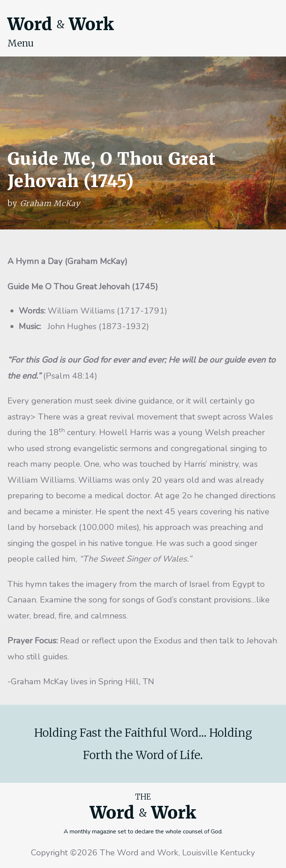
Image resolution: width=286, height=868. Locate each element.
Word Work (61, 24)
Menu (21, 43)
